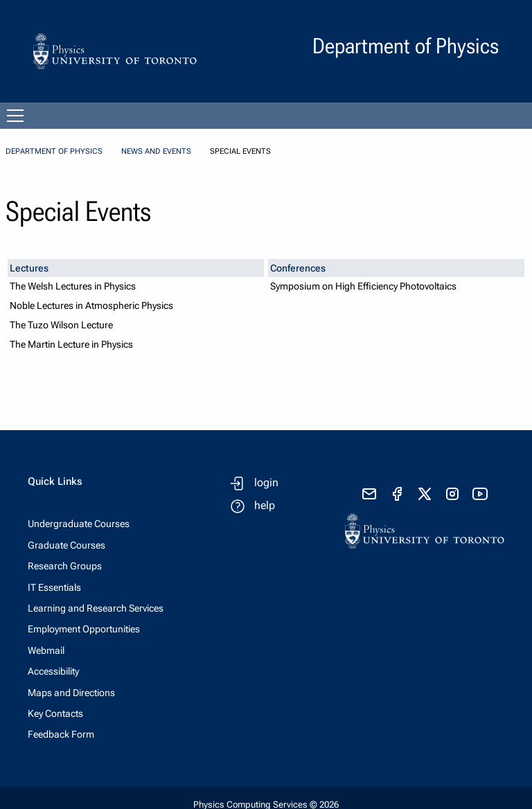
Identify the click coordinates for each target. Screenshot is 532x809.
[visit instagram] (452, 494)
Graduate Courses (66, 545)
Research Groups (65, 566)
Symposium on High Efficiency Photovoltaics (363, 286)
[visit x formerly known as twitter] (425, 494)
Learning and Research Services (96, 608)
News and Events (156, 151)
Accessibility (53, 671)
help (265, 505)
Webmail (46, 650)
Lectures (29, 268)
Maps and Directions (71, 693)
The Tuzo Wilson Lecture (61, 325)
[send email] (369, 494)
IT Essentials (54, 587)
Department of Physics (54, 151)
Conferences (298, 268)
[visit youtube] (480, 494)
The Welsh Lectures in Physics (73, 286)
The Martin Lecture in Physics (71, 345)
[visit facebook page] (397, 494)
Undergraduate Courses (79, 524)
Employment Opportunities (84, 629)
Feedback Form (61, 734)
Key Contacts (55, 713)
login (266, 482)
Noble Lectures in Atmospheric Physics (91, 306)
